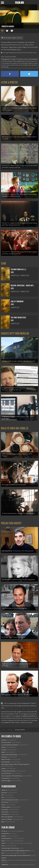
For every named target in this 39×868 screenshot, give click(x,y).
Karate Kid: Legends (6, 781)
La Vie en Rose (5, 810)
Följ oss (3, 841)
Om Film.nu (4, 831)
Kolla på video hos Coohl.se (15, 428)
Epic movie (4, 793)
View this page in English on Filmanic (12, 38)
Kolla (3, 853)
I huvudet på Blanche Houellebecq (10, 745)
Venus (3, 797)
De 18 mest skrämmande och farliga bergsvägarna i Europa (15, 851)
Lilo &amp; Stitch (6, 778)
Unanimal (4, 750)
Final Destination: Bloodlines (8, 771)
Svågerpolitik (5, 865)
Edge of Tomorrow (28, 47)
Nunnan (3, 805)
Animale (3, 769)
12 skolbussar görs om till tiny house (10, 848)
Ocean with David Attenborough (9, 755)
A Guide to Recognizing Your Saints (10, 800)
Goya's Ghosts (5, 802)
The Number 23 (5, 814)
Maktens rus (4, 790)
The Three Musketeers (10, 50)
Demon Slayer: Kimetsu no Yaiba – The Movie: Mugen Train (15, 764)
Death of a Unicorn (6, 759)
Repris (3, 822)
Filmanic (3, 843)
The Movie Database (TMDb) (11, 714)
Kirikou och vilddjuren (7, 819)
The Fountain (5, 812)
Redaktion (4, 836)
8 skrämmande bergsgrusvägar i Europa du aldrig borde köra (16, 855)
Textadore (4, 858)
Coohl (3, 846)
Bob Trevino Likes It (6, 742)
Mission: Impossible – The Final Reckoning (12, 776)
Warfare (3, 752)
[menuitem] (3, 730)
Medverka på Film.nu (7, 838)
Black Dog (4, 740)
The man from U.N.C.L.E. (17, 45)
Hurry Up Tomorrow (6, 773)
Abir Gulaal (4, 757)
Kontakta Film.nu (6, 834)
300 (2, 795)
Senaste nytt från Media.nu (15, 333)
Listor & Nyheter (9, 82)
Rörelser (3, 747)
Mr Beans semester (6, 807)
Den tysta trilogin (6, 762)
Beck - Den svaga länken (7, 817)
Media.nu (4, 860)
